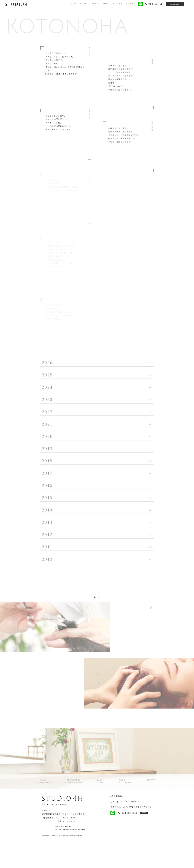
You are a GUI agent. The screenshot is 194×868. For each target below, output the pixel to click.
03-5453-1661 (122, 842)
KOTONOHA (125, 812)
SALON (130, 4)
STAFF (106, 4)
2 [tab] (99, 626)
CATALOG (118, 4)
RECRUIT (151, 810)
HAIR (73, 4)
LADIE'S (95, 4)
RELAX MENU (74, 810)
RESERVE (175, 4)
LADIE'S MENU (74, 812)
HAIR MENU (46, 812)
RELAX (83, 4)
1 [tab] (95, 626)
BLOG (122, 810)
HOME (43, 810)
